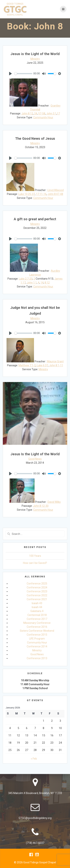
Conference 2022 (37, 595)
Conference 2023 (37, 591)
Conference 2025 (37, 584)
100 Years (35, 556)
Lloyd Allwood (56, 190)
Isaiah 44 (37, 607)
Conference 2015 (37, 635)
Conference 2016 (37, 627)
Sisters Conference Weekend (37, 631)
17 (58, 113)
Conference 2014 (37, 646)
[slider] (23, 74)
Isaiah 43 (37, 603)
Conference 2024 (37, 587)
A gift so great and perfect (35, 219)
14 (42, 283)
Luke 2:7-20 (26, 279)
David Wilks (54, 502)
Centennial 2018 (37, 615)
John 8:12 (27, 113)
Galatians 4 (37, 611)
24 (36, 113)
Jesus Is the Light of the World (35, 454)
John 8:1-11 (56, 365)
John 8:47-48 (55, 194)
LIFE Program (37, 639)
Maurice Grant (55, 361)
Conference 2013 (37, 658)
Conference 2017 (37, 619)
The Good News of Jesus (35, 138)
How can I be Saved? (35, 563)
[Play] (10, 74)
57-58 (42, 113)
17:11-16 (41, 194)
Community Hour (43, 117)
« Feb (34, 759)
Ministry (35, 59)
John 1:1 (32, 283)
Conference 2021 (37, 599)
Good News (35, 459)
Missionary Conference (37, 623)
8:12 (47, 283)
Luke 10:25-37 (27, 194)
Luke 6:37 (42, 365)
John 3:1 (51, 113)
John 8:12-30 (41, 506)
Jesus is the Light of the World (35, 54)
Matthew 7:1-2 (27, 365)
